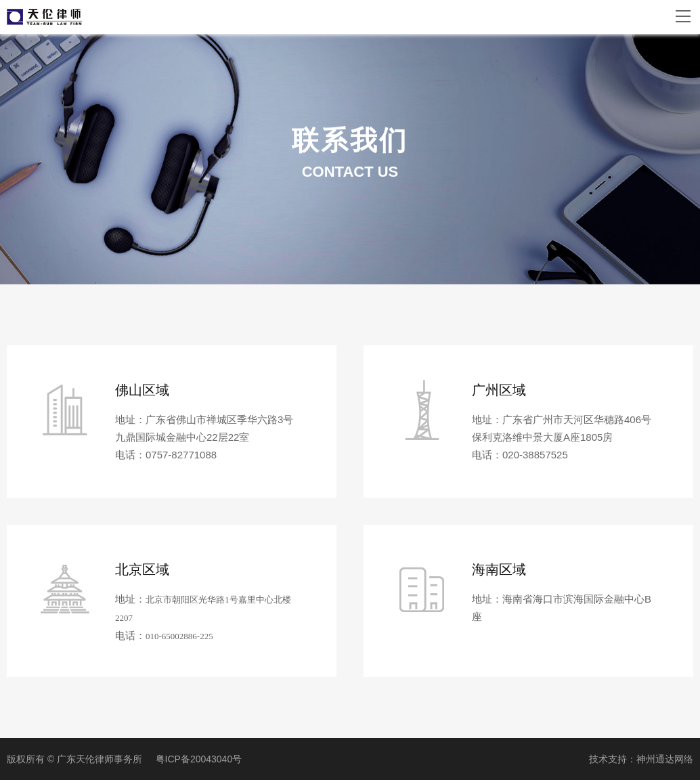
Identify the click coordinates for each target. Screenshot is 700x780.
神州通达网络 (665, 759)
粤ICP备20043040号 (199, 759)
